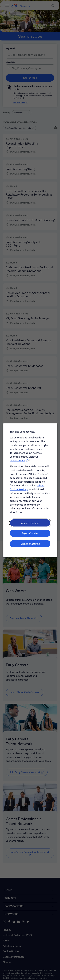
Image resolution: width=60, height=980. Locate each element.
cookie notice (18, 469)
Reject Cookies (30, 538)
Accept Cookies (30, 528)
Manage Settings (30, 548)
